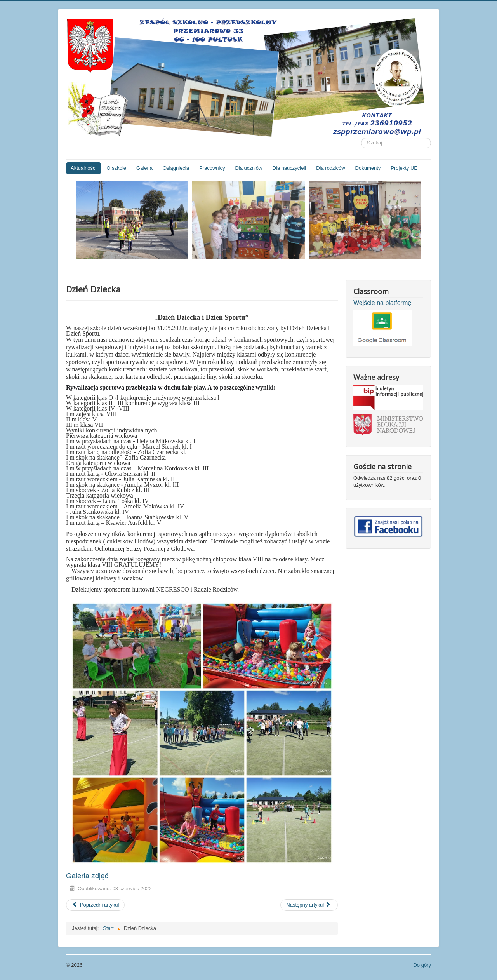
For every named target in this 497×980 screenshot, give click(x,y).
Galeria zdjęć (87, 876)
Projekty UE (404, 168)
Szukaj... (361, 138)
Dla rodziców (330, 168)
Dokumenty (368, 168)
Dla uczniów (248, 168)
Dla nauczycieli (289, 168)
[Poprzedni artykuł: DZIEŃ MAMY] (95, 905)
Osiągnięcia (176, 168)
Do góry (422, 965)
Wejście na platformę (382, 303)
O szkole (116, 168)
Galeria (144, 168)
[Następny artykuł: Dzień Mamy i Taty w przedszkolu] (309, 905)
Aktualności (83, 168)
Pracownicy (212, 168)
